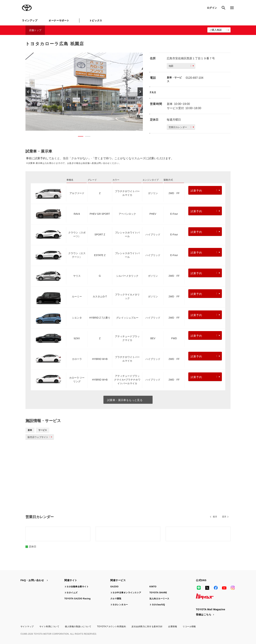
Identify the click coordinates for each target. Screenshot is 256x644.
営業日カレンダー (181, 127)
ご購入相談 (216, 30)
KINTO (153, 587)
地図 (181, 66)
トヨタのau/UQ (157, 605)
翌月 (224, 517)
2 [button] (86, 137)
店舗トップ (35, 30)
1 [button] (79, 137)
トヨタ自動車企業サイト (76, 587)
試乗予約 (205, 191)
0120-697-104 (194, 78)
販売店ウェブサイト (41, 437)
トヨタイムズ (71, 593)
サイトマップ (27, 627)
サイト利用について (49, 627)
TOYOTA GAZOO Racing (77, 599)
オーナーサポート (59, 20)
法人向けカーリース (159, 599)
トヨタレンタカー (119, 605)
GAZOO (114, 587)
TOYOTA (27, 8)
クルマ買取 (116, 599)
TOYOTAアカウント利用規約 (111, 627)
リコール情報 (189, 627)
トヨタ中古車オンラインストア (126, 593)
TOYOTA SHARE (158, 593)
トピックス (96, 20)
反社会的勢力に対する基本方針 (147, 627)
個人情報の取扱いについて (78, 627)
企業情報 (173, 627)
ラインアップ (30, 20)
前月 (215, 517)
